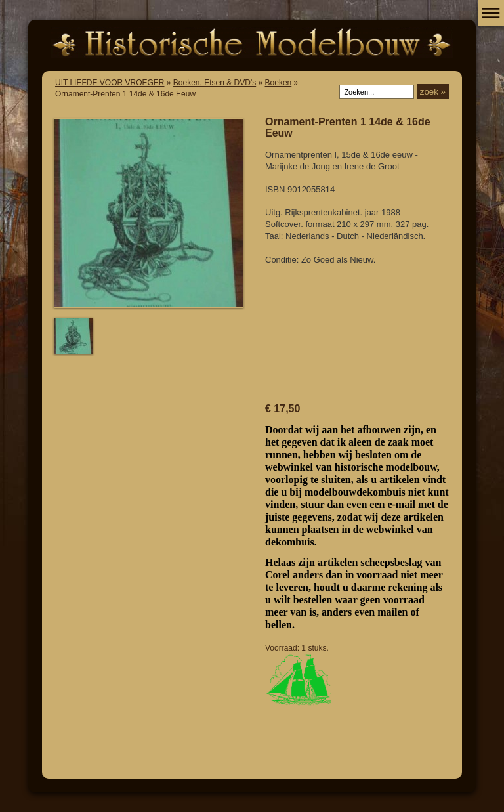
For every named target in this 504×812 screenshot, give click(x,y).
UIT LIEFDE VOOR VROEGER (110, 83)
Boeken (279, 83)
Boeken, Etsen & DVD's (215, 83)
